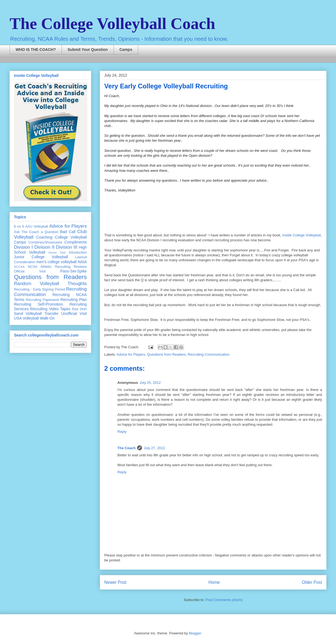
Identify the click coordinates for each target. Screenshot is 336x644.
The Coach (126, 448)
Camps (126, 50)
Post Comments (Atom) (224, 600)
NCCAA (19, 267)
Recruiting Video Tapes (50, 309)
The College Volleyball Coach (112, 24)
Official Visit (30, 271)
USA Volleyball (26, 318)
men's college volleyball (57, 262)
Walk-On (47, 318)
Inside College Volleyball (301, 235)
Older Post (312, 582)
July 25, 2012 (150, 383)
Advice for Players (131, 354)
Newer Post (115, 582)
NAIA (82, 262)
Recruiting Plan (74, 300)
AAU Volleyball (37, 227)
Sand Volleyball (28, 314)
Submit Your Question (88, 50)
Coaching (44, 237)
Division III (66, 247)
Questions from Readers (166, 354)
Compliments (76, 242)
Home (214, 582)
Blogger (195, 633)
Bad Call (68, 232)
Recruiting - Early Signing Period (39, 289)
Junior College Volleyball (41, 257)
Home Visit (57, 253)
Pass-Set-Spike (74, 271)
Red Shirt (79, 309)
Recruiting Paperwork (42, 300)
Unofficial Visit (74, 314)
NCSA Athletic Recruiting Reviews (57, 267)
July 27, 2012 (154, 448)
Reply (122, 432)
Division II (44, 247)
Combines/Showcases (45, 242)
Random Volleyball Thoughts (50, 284)
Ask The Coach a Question (36, 232)
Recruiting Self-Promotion (38, 304)
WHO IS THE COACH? (36, 50)
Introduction (78, 253)
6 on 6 (19, 227)
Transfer (51, 314)
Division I (23, 247)
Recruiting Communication (208, 354)
